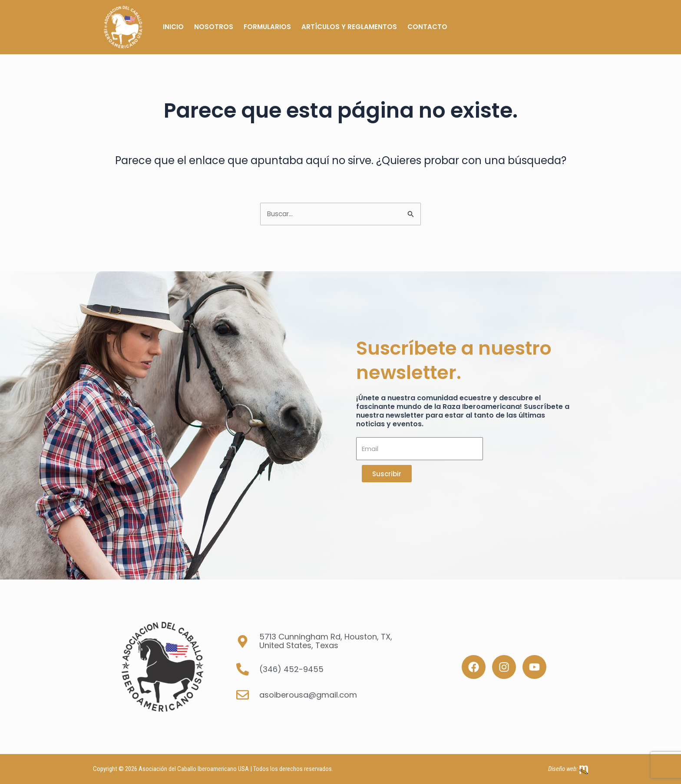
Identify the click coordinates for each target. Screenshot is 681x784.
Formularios (267, 27)
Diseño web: (563, 769)
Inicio (173, 27)
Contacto (427, 27)
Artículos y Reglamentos (349, 27)
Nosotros (214, 27)
